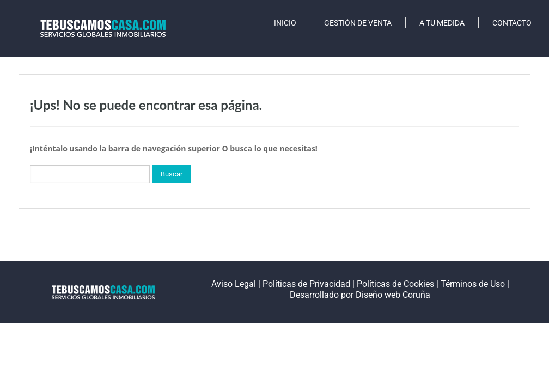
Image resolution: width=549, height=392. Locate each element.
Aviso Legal (234, 284)
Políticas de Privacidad (306, 284)
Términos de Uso (473, 284)
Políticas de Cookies (395, 284)
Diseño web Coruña (393, 295)
